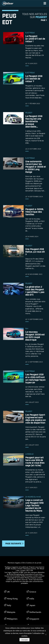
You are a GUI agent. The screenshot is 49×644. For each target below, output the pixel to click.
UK (8, 592)
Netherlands (35, 612)
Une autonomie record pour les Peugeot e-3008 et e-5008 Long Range (36, 167)
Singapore (34, 619)
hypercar (29, 454)
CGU (23, 563)
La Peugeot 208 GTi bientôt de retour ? (34, 79)
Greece (33, 592)
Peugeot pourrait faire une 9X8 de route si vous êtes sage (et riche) (35, 462)
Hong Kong (12, 599)
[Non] (46, 634)
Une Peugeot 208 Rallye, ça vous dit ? (35, 252)
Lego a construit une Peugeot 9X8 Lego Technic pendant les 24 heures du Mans (34, 506)
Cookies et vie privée (34, 563)
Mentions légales (14, 563)
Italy (9, 605)
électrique (30, 33)
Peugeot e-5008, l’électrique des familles (34, 212)
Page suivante (14, 544)
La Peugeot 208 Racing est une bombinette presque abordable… (34, 122)
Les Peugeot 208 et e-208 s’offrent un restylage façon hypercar (35, 379)
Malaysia (11, 612)
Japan (32, 605)
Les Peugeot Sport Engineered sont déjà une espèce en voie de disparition (36, 419)
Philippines (12, 619)
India (32, 599)
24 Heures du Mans (33, 497)
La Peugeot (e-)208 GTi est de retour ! (35, 39)
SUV (27, 329)
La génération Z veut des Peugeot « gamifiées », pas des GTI (35, 291)
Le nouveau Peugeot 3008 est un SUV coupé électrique (35, 336)
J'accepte (24, 640)
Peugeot (29, 113)
